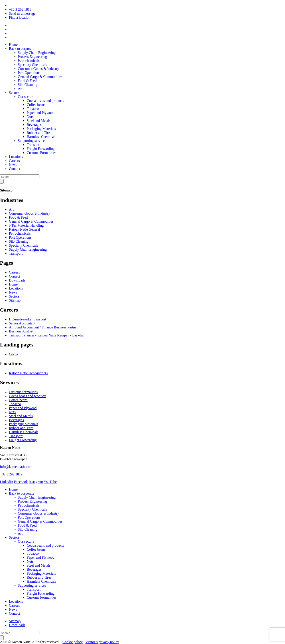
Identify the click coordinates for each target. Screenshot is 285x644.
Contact (14, 169)
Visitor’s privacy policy (102, 642)
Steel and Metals (39, 121)
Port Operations (29, 73)
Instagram (36, 482)
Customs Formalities (42, 153)
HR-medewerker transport (28, 319)
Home (13, 45)
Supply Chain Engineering (37, 53)
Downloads (17, 280)
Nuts (30, 117)
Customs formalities (23, 392)
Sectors (14, 93)
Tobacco (33, 109)
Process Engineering (32, 57)
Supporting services (32, 141)
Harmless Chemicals (41, 137)
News (13, 165)
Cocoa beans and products (45, 101)
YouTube (50, 482)
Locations (16, 157)
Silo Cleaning (28, 85)
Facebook (21, 482)
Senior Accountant (22, 323)
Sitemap (15, 300)
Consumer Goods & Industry (38, 69)
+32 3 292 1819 (20, 9)
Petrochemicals (29, 61)
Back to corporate (22, 49)
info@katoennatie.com (16, 467)
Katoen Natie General (24, 229)
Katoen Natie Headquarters (28, 373)
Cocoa (13, 354)
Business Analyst (21, 331)
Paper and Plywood (41, 113)
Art (20, 89)
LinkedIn (7, 482)
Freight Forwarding (41, 149)
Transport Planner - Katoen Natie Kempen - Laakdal (46, 335)
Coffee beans (36, 105)
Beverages (34, 125)
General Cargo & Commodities (40, 77)
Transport (34, 145)
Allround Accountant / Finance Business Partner (43, 327)
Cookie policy (73, 642)
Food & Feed (27, 81)
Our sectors (26, 97)
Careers (14, 161)
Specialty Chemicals (32, 65)
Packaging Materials (41, 129)
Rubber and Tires (39, 133)
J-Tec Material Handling (26, 225)
